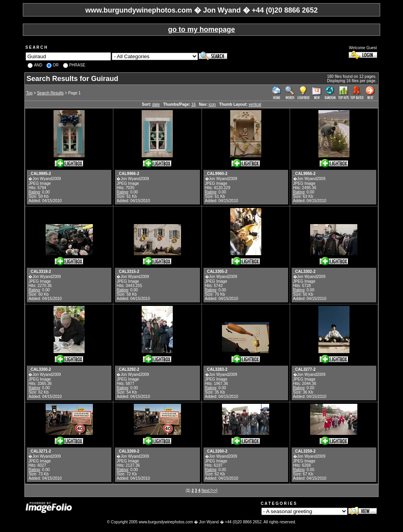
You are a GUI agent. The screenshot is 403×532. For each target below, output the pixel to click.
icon (212, 104)
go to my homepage (201, 29)
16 (193, 104)
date (156, 104)
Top (29, 93)
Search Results (50, 93)
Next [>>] (210, 491)
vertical (255, 104)
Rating (34, 192)
